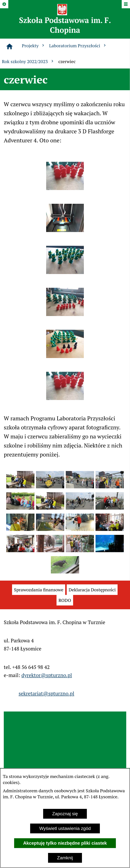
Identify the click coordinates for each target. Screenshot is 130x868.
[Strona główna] (9, 47)
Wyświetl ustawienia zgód (65, 828)
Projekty (34, 46)
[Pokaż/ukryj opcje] (4, 4)
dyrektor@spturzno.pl (47, 675)
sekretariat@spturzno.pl (46, 693)
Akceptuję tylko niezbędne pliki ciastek (65, 843)
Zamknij (65, 858)
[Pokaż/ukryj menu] (126, 4)
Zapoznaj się (65, 814)
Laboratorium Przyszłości (78, 46)
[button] (65, 188)
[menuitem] (39, 590)
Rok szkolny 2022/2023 (28, 61)
